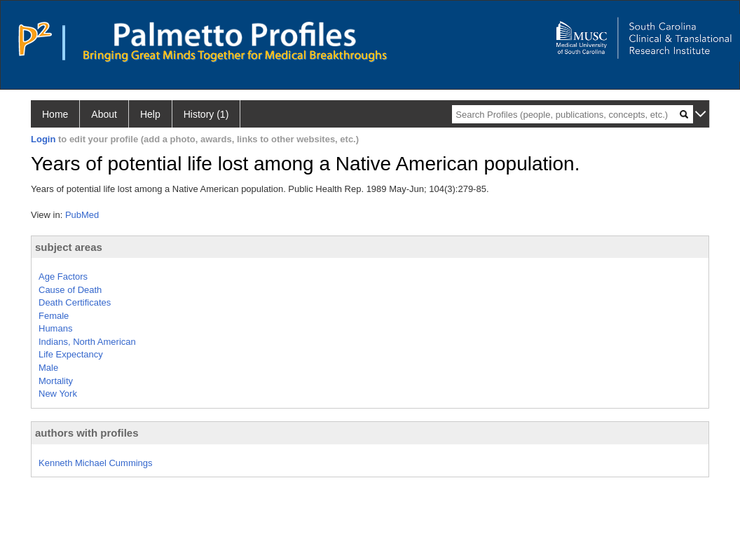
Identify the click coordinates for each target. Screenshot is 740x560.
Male (48, 368)
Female (54, 316)
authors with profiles (87, 433)
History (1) (206, 114)
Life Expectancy (71, 354)
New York (58, 394)
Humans (55, 328)
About (104, 114)
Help (150, 114)
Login (43, 139)
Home (55, 114)
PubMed (82, 215)
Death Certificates (75, 302)
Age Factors (63, 276)
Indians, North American (87, 342)
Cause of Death (70, 290)
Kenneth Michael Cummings (96, 463)
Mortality (56, 381)
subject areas (69, 247)
